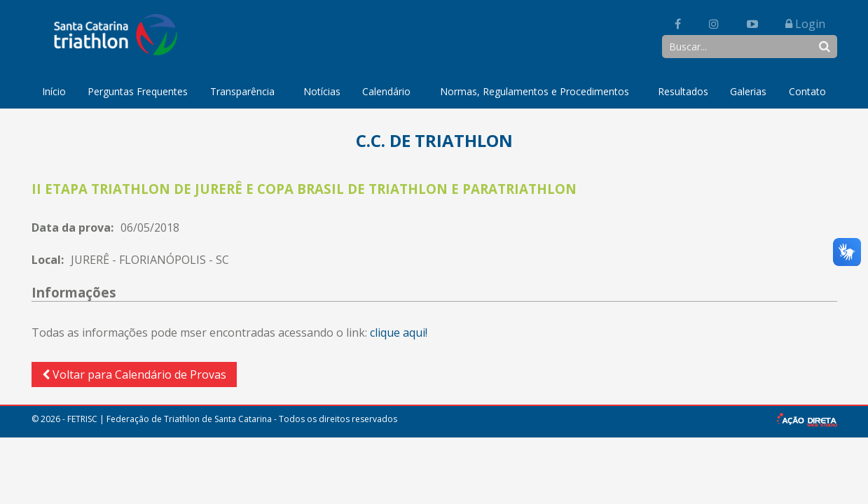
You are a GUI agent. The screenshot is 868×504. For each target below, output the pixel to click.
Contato (807, 91)
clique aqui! (399, 332)
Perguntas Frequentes (138, 91)
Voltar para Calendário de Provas (134, 374)
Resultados (683, 91)
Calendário (386, 91)
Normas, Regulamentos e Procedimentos (535, 91)
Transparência (242, 91)
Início (54, 91)
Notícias (322, 91)
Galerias (748, 91)
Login (805, 24)
